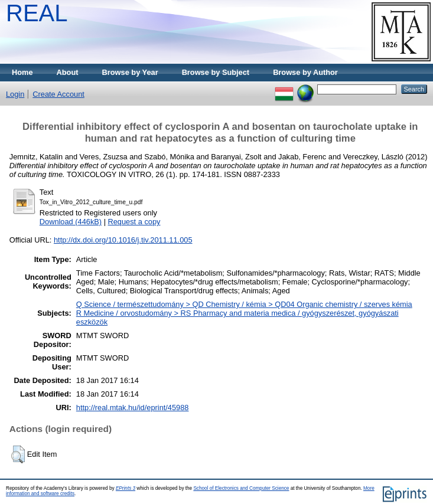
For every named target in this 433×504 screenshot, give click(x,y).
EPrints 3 (126, 488)
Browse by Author (305, 72)
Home (22, 72)
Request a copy (134, 222)
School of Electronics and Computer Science (241, 488)
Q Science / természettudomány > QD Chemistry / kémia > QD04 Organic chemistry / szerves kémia (244, 304)
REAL (37, 13)
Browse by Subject (216, 72)
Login (15, 94)
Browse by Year (130, 72)
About (68, 72)
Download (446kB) (71, 222)
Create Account (58, 94)
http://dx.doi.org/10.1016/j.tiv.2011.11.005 (123, 240)
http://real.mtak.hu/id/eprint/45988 (133, 408)
